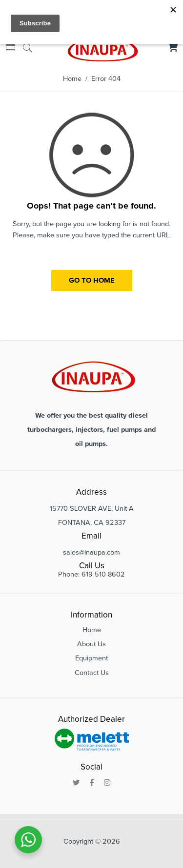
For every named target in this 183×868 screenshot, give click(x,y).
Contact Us (92, 673)
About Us (91, 644)
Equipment (91, 658)
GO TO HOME (92, 280)
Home (72, 79)
